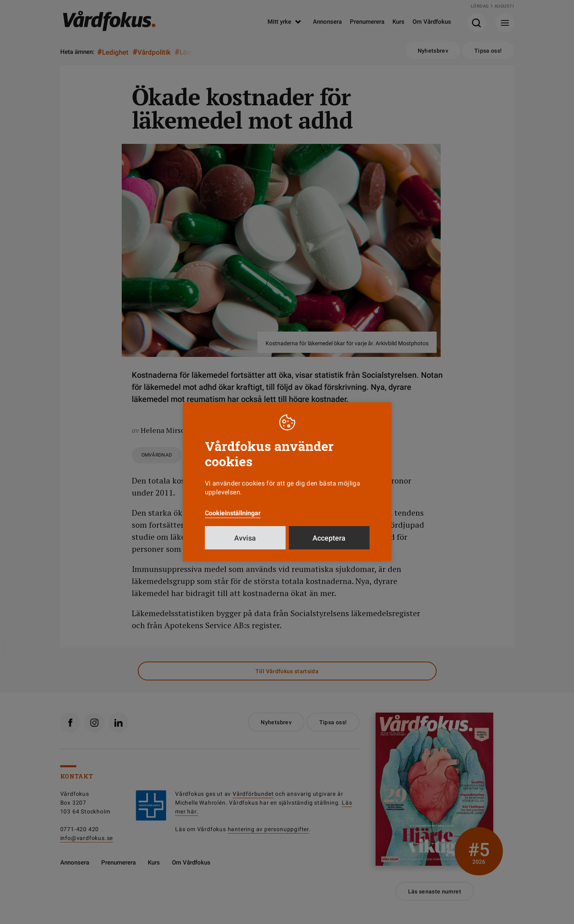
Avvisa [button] (245, 538)
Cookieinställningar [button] (233, 513)
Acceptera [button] (329, 538)
